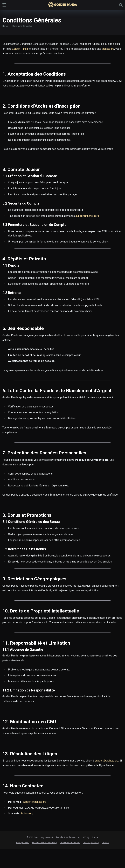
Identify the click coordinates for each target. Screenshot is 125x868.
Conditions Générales (70, 843)
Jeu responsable (91, 843)
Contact (106, 843)
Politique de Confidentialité (44, 843)
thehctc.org (108, 49)
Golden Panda (20, 49)
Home (5, 26)
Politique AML (22, 843)
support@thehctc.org (87, 216)
